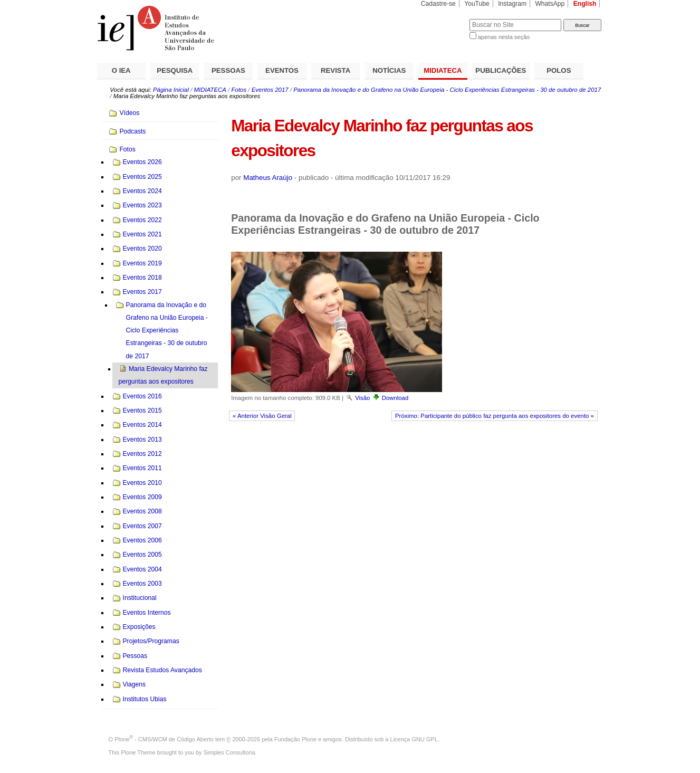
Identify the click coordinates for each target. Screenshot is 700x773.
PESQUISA (175, 70)
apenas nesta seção (504, 37)
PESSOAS (228, 70)
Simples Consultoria (229, 752)
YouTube (477, 4)
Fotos (239, 90)
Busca (444, 19)
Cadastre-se (438, 4)
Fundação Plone (295, 739)
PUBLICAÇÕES (501, 70)
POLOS (559, 70)
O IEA (121, 70)
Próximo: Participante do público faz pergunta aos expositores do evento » (495, 416)
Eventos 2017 (270, 90)
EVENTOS (282, 70)
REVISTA (335, 70)
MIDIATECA (443, 70)
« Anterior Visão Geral (262, 416)
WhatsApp (550, 4)
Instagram (512, 4)
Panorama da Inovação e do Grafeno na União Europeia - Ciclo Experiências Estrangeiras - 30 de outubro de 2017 (447, 90)
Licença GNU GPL (414, 739)
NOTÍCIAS (389, 70)
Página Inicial (171, 90)
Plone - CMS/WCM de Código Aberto (164, 739)
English (585, 4)
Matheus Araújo (268, 178)
